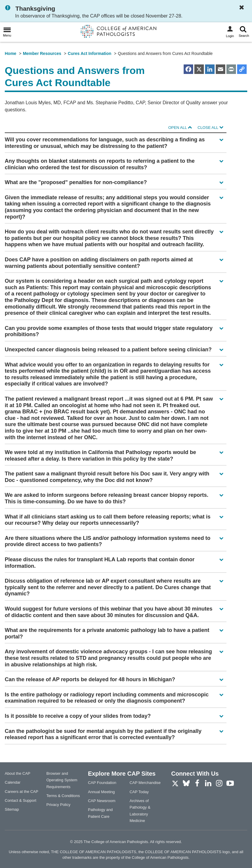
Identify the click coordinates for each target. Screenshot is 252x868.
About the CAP (18, 773)
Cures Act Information (90, 53)
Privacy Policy (58, 805)
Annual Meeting (101, 792)
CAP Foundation (102, 783)
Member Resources (42, 53)
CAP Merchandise (145, 783)
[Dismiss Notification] (243, 8)
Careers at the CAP (22, 792)
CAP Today (139, 792)
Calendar (13, 782)
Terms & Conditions (63, 796)
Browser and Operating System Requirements (62, 780)
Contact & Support (21, 800)
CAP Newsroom (102, 801)
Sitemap (12, 809)
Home (11, 53)
